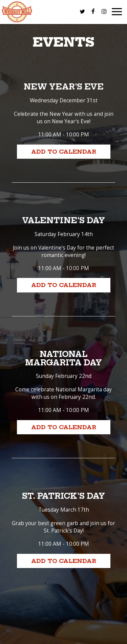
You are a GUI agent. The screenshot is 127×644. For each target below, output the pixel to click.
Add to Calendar (64, 152)
